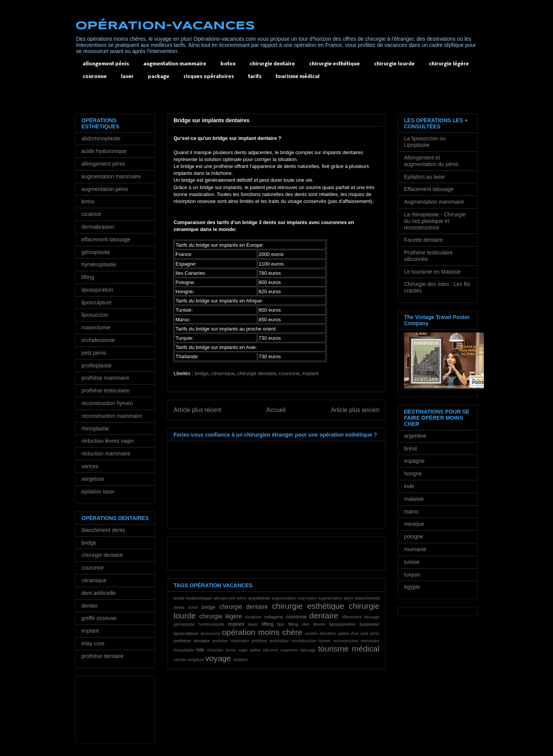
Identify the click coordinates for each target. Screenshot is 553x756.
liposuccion (210, 634)
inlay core (93, 643)
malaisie (414, 499)
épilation (241, 660)
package (159, 77)
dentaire (324, 616)
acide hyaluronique (193, 598)
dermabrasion (98, 227)
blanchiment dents (103, 530)
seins (255, 650)
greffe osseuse (99, 618)
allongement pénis (106, 64)
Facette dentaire (423, 240)
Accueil (276, 410)
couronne (95, 77)
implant (310, 373)
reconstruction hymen (311, 641)
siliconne (270, 650)
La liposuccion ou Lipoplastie (425, 142)
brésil (410, 449)
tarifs (255, 77)
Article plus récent (197, 410)
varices (180, 660)
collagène (273, 617)
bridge (202, 373)
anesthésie (259, 598)
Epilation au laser (425, 177)
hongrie (413, 474)
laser (127, 77)
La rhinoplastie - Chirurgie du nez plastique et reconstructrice (435, 221)
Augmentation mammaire (434, 202)
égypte (412, 587)
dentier (90, 606)
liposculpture (186, 633)
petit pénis (370, 634)
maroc (411, 512)
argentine (415, 436)
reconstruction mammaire (356, 641)
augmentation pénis (336, 598)
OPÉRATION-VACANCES (165, 26)
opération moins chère (262, 632)
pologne (414, 537)
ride (200, 650)
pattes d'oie (348, 634)
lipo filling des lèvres (301, 624)
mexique (414, 524)
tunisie (412, 562)
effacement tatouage (361, 617)
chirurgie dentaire (272, 64)
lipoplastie (369, 624)
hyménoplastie (211, 624)
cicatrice (253, 617)
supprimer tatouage (298, 650)
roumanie (415, 549)
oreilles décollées (321, 634)
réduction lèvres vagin (228, 650)
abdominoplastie (101, 138)
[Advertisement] (215, 97)
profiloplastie (97, 366)
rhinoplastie (184, 650)
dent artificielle (99, 593)
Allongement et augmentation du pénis (431, 161)
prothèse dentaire (192, 641)
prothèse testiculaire (270, 641)
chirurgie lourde (394, 64)
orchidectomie (98, 340)
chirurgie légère (449, 64)
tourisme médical (298, 77)
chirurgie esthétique (334, 64)
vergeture (196, 660)
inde (409, 486)
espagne (414, 461)
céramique (223, 373)
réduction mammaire (106, 454)
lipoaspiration (342, 624)
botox (228, 64)
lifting (267, 624)
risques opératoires (209, 77)
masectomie (96, 327)
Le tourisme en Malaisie (432, 272)
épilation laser (98, 492)
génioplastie (184, 624)
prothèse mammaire (231, 641)
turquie (412, 575)
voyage (218, 658)
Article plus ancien (355, 410)
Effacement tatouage (429, 189)
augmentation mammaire (175, 64)
